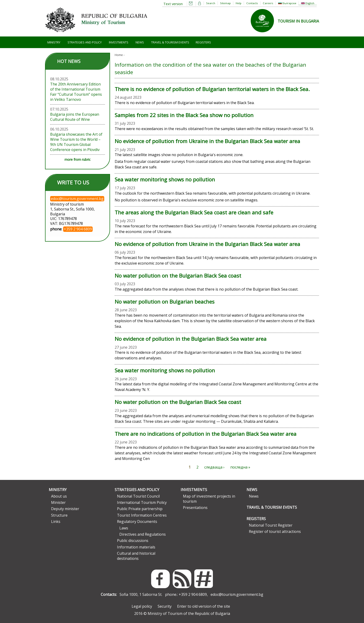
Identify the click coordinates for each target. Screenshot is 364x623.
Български (287, 3)
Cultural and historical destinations (136, 556)
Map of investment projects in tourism (209, 499)
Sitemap (225, 3)
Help (239, 3)
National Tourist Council (138, 496)
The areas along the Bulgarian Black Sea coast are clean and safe (194, 212)
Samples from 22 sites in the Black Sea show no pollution (184, 115)
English (308, 3)
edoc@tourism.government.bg (237, 594)
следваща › (214, 467)
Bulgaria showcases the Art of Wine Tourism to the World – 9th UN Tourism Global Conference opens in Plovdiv (76, 142)
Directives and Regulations (143, 534)
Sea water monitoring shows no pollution (165, 179)
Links (56, 521)
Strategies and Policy (85, 42)
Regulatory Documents (137, 521)
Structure (59, 515)
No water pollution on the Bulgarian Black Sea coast (178, 276)
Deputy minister (65, 509)
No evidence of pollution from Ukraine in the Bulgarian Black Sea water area (207, 141)
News (140, 42)
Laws (124, 528)
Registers (203, 42)
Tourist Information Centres (142, 515)
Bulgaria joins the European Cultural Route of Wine (75, 117)
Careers (268, 3)
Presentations (195, 508)
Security (165, 606)
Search (211, 3)
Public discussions (133, 541)
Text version (173, 4)
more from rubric (78, 159)
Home (119, 55)
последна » (240, 467)
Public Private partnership (140, 509)
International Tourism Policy (142, 502)
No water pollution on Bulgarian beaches (165, 302)
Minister (58, 502)
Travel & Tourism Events (170, 42)
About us (59, 496)
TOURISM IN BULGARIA (298, 21)
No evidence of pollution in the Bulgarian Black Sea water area (191, 339)
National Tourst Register (271, 525)
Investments (119, 42)
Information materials (136, 547)
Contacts (252, 3)
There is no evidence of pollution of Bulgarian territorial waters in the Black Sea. (212, 89)
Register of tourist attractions (275, 531)
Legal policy (142, 606)
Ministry (54, 42)
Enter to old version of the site (204, 606)
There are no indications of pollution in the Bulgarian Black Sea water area (206, 434)
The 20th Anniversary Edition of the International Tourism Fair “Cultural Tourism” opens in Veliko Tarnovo (76, 92)
